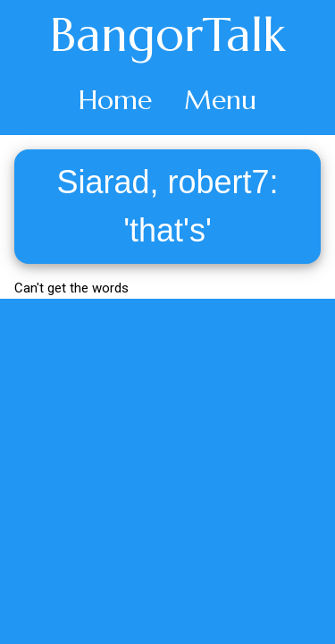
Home (115, 100)
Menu (220, 100)
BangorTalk (168, 35)
